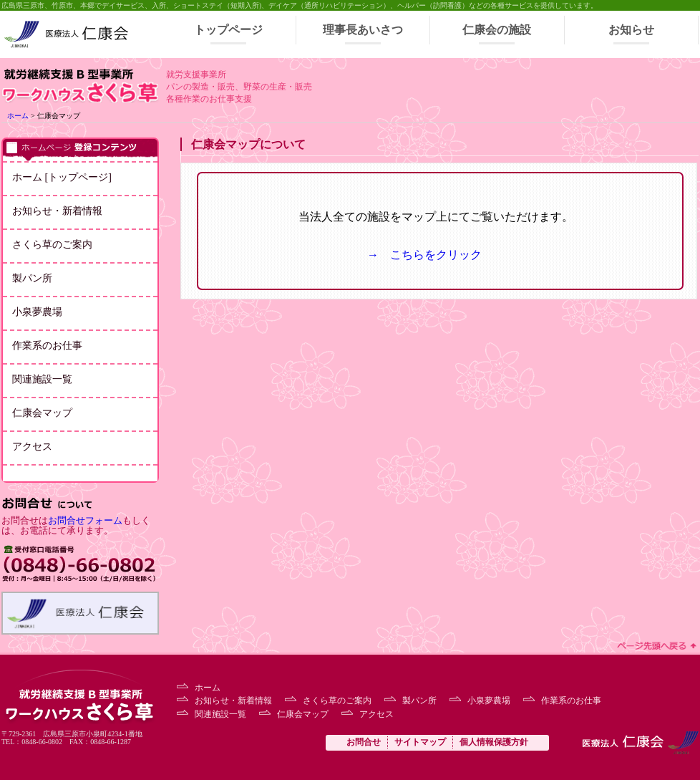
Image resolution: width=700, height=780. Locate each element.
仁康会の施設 (497, 30)
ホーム (18, 116)
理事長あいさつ (363, 30)
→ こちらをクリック (424, 255)
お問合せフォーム (85, 521)
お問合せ (364, 742)
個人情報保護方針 (494, 742)
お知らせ (631, 30)
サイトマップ (420, 742)
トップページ (228, 30)
